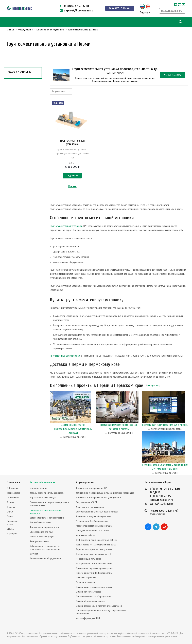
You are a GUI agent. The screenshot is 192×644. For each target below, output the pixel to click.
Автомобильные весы (40, 522)
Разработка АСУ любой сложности (92, 521)
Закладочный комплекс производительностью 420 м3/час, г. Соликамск (73, 429)
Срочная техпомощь (86, 582)
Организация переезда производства (94, 568)
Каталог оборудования (42, 482)
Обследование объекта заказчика (92, 531)
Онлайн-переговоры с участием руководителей (99, 606)
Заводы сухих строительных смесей (47, 493)
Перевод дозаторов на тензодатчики (94, 549)
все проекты (153, 385)
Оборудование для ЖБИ (41, 532)
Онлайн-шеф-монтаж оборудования (93, 596)
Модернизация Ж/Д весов (89, 559)
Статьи (10, 512)
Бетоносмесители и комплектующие (47, 518)
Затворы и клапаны (39, 541)
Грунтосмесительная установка (72, 142)
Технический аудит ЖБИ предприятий (94, 573)
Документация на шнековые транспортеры (97, 512)
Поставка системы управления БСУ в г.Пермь (165, 425)
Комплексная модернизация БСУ (92, 488)
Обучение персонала (86, 578)
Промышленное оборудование (65, 356)
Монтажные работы (85, 535)
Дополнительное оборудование (45, 558)
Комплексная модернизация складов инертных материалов (105, 493)
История (11, 502)
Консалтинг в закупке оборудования (93, 516)
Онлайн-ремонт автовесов (89, 592)
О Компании (13, 488)
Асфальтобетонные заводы (43, 498)
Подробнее (72, 176)
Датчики (34, 554)
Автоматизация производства (44, 527)
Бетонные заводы (39, 488)
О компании (13, 482)
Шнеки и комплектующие (42, 537)
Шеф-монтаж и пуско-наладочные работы (96, 540)
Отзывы (10, 529)
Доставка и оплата (12, 523)
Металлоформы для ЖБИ (88, 618)
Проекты (11, 507)
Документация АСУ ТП (86, 502)
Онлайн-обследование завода (90, 601)
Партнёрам (12, 534)
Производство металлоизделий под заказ (96, 545)
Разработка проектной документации (94, 526)
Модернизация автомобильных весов (94, 564)
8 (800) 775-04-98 (76, 6)
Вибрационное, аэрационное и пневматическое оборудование (45, 548)
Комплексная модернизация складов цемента (98, 498)
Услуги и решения (85, 482)
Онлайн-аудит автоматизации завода (94, 587)
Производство (13, 493)
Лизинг (10, 516)
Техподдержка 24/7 (172, 11)
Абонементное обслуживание (90, 507)
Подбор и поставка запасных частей (93, 554)
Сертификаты (13, 498)
